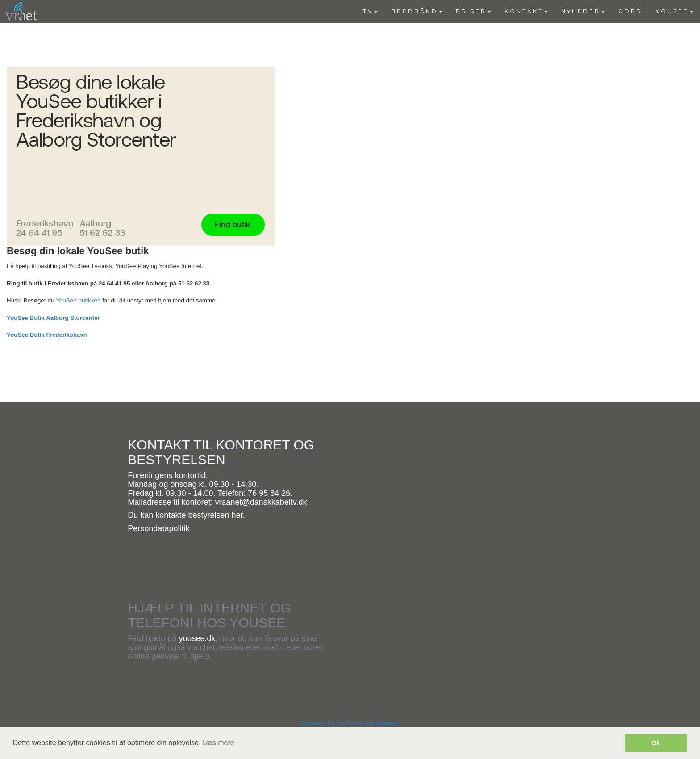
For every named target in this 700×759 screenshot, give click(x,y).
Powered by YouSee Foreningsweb (350, 723)
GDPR (630, 11)
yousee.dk (197, 638)
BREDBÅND (417, 11)
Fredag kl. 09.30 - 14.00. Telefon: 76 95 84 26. (210, 493)
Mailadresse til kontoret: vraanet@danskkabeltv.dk (217, 502)
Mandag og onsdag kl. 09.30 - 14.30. (193, 484)
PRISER (473, 11)
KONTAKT (526, 11)
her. (238, 515)
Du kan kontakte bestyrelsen (179, 515)
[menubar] (528, 11)
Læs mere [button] (218, 743)
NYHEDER (583, 11)
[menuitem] (370, 11)
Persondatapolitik (158, 528)
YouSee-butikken (78, 300)
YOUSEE (675, 11)
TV (370, 11)
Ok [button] (656, 743)
